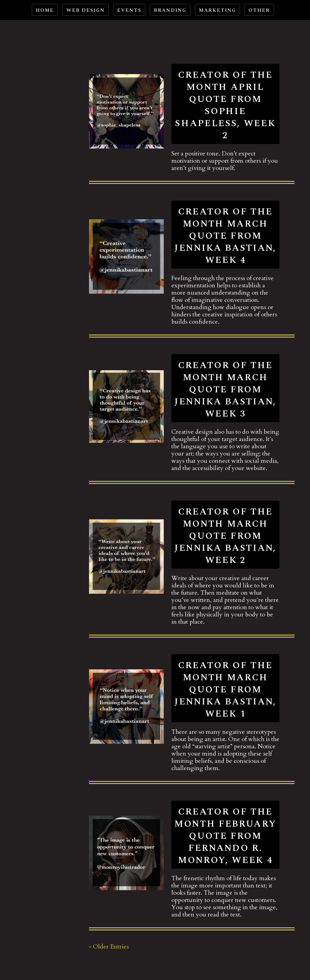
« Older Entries (109, 947)
